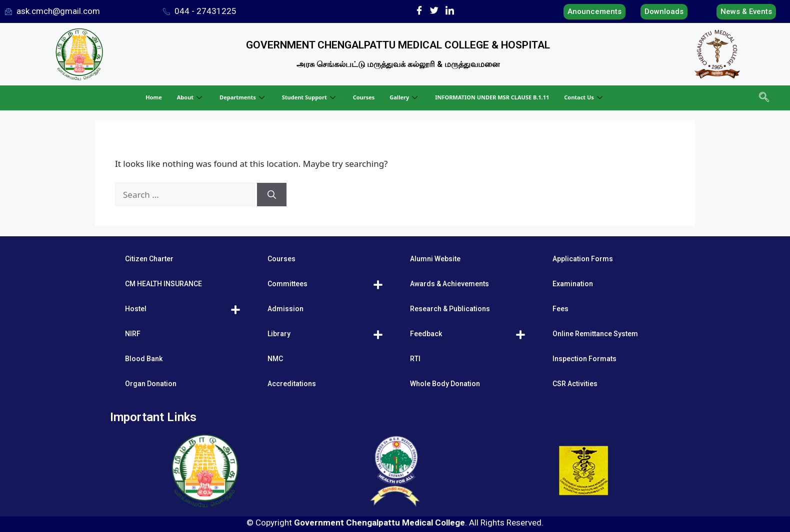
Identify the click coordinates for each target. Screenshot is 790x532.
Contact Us (584, 97)
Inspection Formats (584, 359)
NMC (275, 359)
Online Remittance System (595, 334)
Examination (573, 284)
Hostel (136, 309)
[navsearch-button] (763, 98)
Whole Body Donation (445, 384)
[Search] (272, 195)
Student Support (310, 97)
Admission (285, 309)
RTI (415, 359)
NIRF (133, 334)
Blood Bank (144, 359)
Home (154, 97)
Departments (243, 97)
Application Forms (583, 259)
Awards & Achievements (449, 284)
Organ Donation (151, 384)
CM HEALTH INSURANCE (163, 284)
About (191, 97)
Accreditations (292, 384)
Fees (560, 309)
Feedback (426, 334)
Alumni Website (435, 259)
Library (279, 334)
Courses (364, 97)
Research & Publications (450, 309)
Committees (287, 284)
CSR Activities (575, 384)
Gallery (405, 97)
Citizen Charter (149, 259)
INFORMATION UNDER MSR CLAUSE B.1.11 (492, 97)
